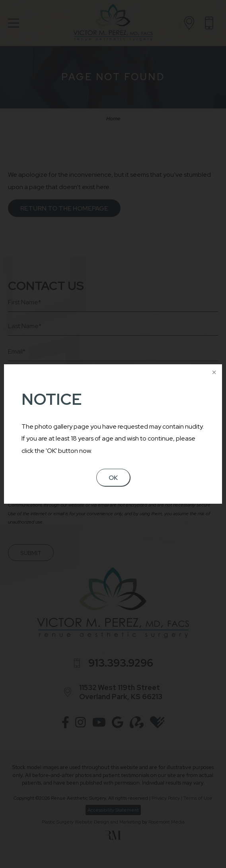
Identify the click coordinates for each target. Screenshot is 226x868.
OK (113, 478)
